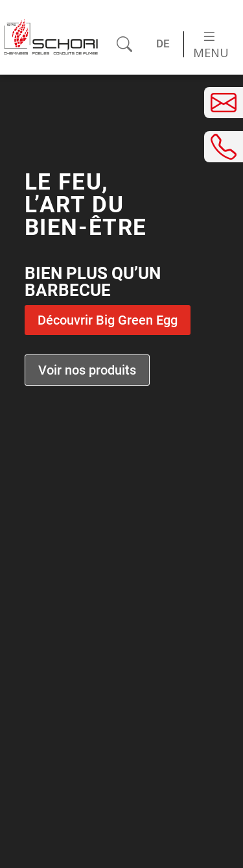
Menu (211, 45)
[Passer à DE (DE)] (163, 44)
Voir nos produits (87, 370)
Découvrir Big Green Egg (108, 320)
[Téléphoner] (224, 147)
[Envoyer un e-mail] (224, 103)
